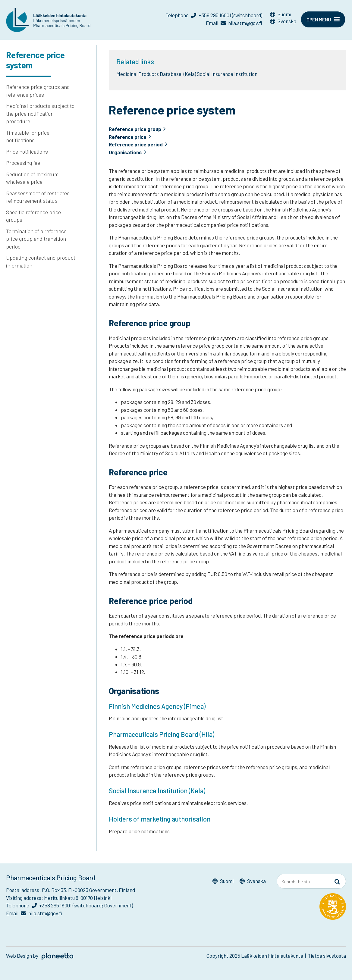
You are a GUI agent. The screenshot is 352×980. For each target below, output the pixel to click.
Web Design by (40, 956)
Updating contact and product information (41, 261)
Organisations (125, 152)
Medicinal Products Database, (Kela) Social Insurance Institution (187, 74)
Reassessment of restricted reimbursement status (38, 197)
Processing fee (23, 163)
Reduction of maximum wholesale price (32, 178)
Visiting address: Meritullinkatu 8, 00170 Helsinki (59, 898)
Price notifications (27, 152)
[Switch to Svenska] (283, 22)
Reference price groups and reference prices (38, 91)
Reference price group (135, 129)
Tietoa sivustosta (327, 956)
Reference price (128, 137)
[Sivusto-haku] (337, 881)
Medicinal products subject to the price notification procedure (40, 113)
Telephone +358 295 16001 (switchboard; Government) (69, 905)
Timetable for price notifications (28, 136)
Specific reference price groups (33, 216)
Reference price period (136, 144)
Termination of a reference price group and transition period (36, 239)
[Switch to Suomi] (283, 15)
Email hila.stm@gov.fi (234, 23)
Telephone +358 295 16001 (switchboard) (214, 15)
